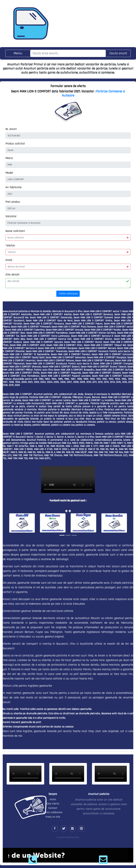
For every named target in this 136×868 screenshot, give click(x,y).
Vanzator (11, 216)
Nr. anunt (11, 129)
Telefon (10, 245)
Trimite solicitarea (68, 294)
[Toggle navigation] (18, 53)
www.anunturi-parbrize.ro (16, 311)
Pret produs (13, 202)
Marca (9, 158)
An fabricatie (13, 187)
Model (9, 173)
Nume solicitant (15, 231)
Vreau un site (53, 817)
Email (9, 260)
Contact (53, 808)
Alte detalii (12, 275)
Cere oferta (53, 804)
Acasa (53, 799)
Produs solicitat (15, 144)
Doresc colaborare (53, 812)
